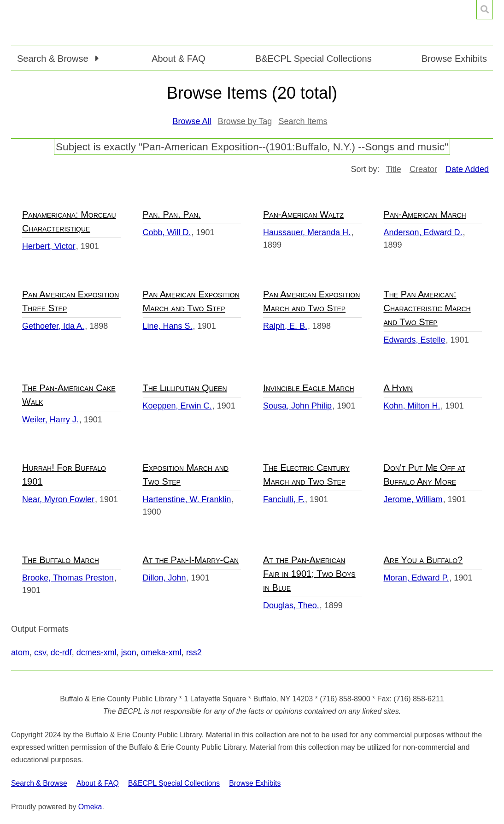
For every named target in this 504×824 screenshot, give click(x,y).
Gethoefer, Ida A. (53, 326)
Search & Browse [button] (54, 59)
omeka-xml (161, 652)
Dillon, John (164, 578)
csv (40, 652)
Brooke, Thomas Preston (68, 578)
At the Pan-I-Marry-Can (191, 560)
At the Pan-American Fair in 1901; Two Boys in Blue (309, 574)
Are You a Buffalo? (423, 560)
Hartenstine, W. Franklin (187, 499)
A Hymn (398, 388)
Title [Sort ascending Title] (394, 169)
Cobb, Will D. (167, 232)
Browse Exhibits (454, 59)
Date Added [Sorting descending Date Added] (467, 169)
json (129, 652)
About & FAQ (179, 59)
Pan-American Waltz (303, 214)
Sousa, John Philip (297, 406)
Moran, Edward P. (416, 578)
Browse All (192, 121)
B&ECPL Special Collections (314, 59)
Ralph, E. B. (285, 326)
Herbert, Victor (49, 246)
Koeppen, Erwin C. (177, 406)
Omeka (90, 807)
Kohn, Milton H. (412, 406)
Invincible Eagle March (309, 388)
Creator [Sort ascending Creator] (423, 169)
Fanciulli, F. (284, 499)
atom (20, 652)
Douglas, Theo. (291, 605)
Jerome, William (413, 499)
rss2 (194, 652)
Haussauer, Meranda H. (307, 232)
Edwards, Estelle (415, 340)
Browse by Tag (245, 121)
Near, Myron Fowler (58, 499)
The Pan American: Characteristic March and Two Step (427, 308)
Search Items (303, 121)
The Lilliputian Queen (185, 388)
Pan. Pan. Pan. (172, 214)
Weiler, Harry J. (50, 420)
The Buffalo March (61, 560)
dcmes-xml (97, 652)
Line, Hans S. (168, 326)
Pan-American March (425, 214)
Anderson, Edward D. (423, 232)
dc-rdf (61, 652)
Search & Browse (39, 783)
